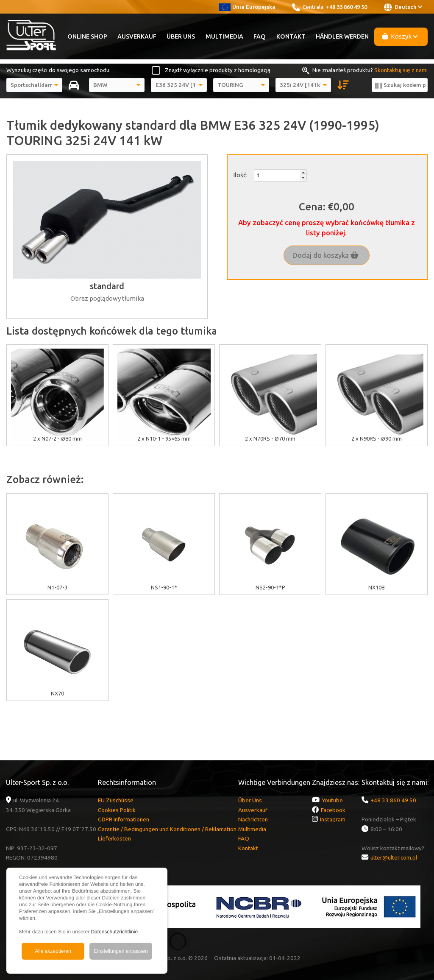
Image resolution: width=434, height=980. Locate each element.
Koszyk (400, 36)
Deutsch (403, 7)
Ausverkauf (137, 36)
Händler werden (342, 36)
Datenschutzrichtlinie (114, 932)
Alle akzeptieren (53, 951)
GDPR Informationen (124, 819)
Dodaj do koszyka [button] (325, 255)
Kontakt (291, 36)
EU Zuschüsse (116, 800)
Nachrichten (253, 819)
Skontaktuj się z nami (401, 70)
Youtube (332, 800)
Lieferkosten (114, 838)
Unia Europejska (247, 7)
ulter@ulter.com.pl (394, 857)
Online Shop (87, 36)
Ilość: (240, 175)
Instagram (333, 819)
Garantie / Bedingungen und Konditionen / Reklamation (167, 829)
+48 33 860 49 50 (346, 7)
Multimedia (224, 36)
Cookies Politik (117, 810)
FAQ (260, 36)
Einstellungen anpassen (121, 951)
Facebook (333, 810)
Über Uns (181, 36)
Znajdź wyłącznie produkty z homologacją (218, 70)
